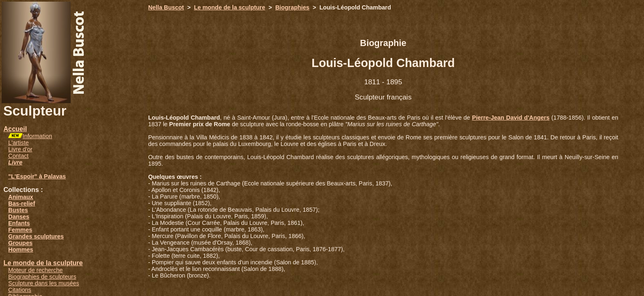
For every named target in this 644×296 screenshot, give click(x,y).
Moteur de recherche (36, 270)
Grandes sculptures (36, 236)
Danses (19, 217)
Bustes (18, 210)
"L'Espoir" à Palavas (37, 176)
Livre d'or (20, 149)
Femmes (20, 230)
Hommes (21, 250)
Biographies (292, 7)
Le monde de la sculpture (43, 263)
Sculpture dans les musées (44, 283)
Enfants (19, 223)
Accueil (15, 129)
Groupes (20, 243)
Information (37, 136)
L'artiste (18, 143)
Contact (18, 156)
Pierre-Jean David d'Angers (511, 118)
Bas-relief (22, 203)
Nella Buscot (166, 7)
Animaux (21, 197)
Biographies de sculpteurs (42, 277)
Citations (20, 290)
